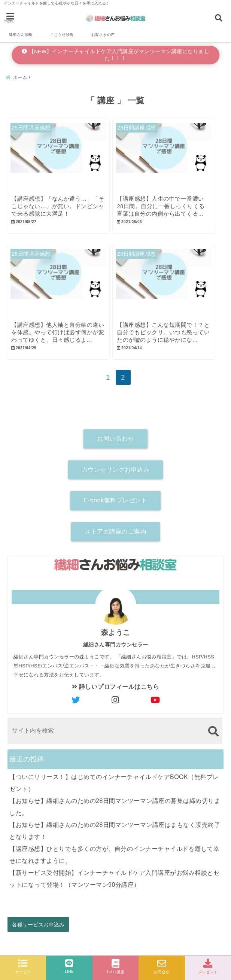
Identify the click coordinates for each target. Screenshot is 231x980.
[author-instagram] (115, 709)
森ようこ (116, 641)
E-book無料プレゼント (115, 509)
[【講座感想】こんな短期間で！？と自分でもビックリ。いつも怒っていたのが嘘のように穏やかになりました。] (170, 288)
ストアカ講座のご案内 (115, 540)
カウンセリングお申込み (116, 478)
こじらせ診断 (62, 35)
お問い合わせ (115, 447)
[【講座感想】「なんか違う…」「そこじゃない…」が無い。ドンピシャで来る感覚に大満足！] (60, 157)
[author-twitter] (76, 709)
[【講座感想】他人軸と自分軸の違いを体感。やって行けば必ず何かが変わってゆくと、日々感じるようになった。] (60, 288)
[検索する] (213, 740)
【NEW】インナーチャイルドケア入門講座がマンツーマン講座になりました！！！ (116, 55)
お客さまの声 (103, 35)
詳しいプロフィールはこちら (116, 695)
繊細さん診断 (21, 35)
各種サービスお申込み (38, 933)
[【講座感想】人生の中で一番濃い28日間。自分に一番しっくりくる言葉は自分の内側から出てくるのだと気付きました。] (170, 157)
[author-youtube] (155, 709)
